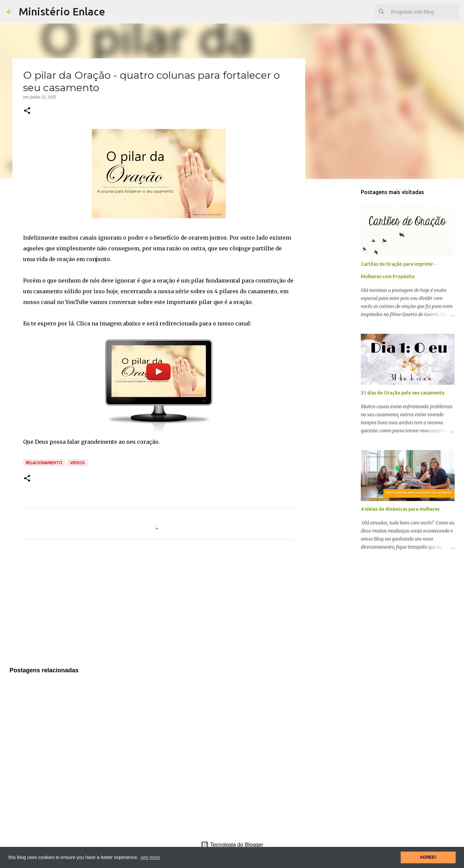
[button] (27, 111)
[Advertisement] (159, 607)
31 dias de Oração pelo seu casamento (403, 393)
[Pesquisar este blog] (423, 12)
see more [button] (150, 857)
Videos (77, 463)
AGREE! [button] (428, 857)
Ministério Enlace (62, 11)
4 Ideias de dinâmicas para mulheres (400, 509)
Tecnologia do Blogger (232, 845)
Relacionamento (44, 463)
